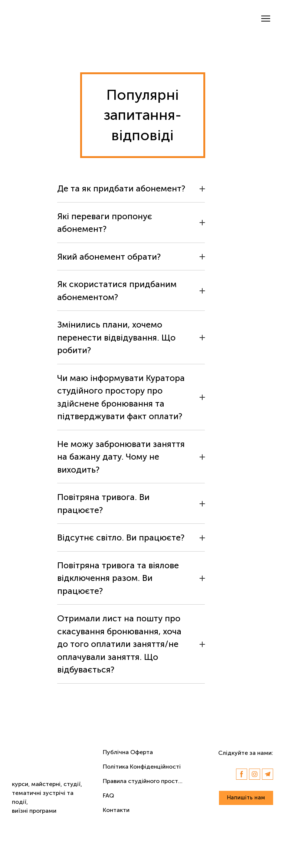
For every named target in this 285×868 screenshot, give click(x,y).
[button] (131, 189)
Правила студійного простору (145, 781)
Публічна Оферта (128, 752)
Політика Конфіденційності (142, 767)
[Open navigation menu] (266, 19)
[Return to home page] (44, 19)
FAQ (108, 795)
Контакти (116, 810)
